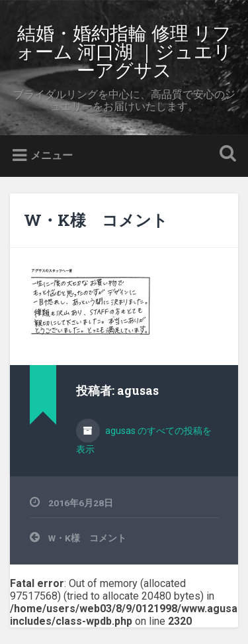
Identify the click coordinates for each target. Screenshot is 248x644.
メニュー (52, 155)
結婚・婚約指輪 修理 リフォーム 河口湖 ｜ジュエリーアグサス (124, 51)
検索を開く (225, 155)
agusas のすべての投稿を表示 (144, 440)
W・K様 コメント (96, 220)
